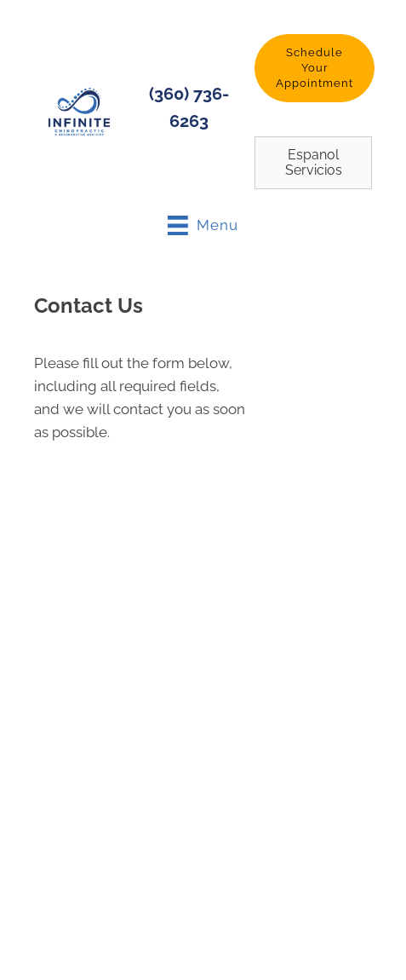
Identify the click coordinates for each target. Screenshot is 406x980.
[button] (315, 68)
